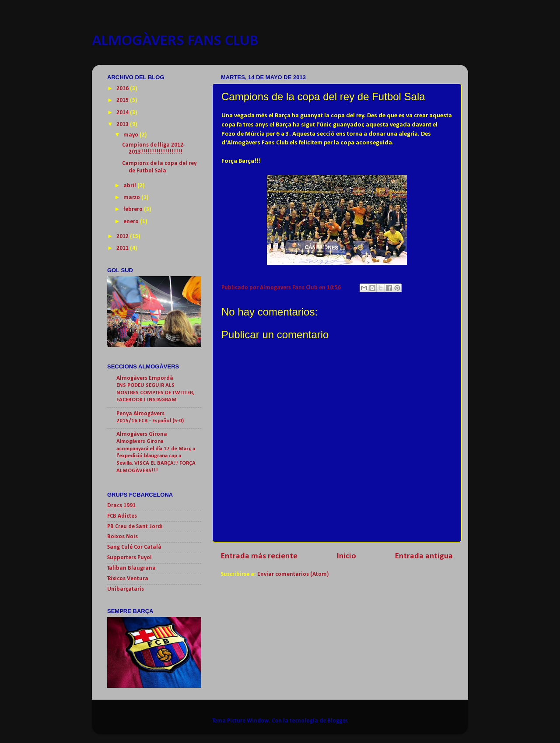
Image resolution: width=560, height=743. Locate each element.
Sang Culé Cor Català (134, 547)
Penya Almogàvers (140, 414)
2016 (123, 89)
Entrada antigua (424, 556)
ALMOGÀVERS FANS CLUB (175, 41)
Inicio (346, 556)
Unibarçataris (126, 589)
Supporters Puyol (129, 558)
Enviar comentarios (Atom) (293, 574)
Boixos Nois (122, 537)
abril (130, 186)
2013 (123, 124)
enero (132, 222)
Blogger (337, 721)
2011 (123, 248)
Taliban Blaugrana (131, 568)
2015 (123, 100)
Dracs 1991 (121, 506)
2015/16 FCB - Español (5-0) (150, 421)
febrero (134, 209)
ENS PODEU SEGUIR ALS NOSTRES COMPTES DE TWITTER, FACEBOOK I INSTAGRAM (155, 393)
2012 (123, 237)
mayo (131, 135)
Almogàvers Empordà (145, 378)
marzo (132, 198)
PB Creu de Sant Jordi (135, 527)
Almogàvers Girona (142, 434)
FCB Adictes (122, 516)
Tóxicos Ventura (128, 579)
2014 (123, 113)
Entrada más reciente (259, 556)
